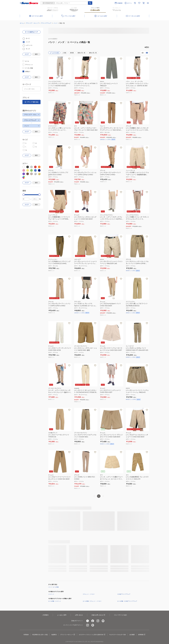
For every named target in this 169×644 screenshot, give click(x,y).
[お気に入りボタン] (69, 59)
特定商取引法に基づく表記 (40, 635)
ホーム (22, 23)
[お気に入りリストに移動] (139, 3)
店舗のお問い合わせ (98, 615)
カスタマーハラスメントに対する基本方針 (92, 635)
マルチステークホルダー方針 (117, 635)
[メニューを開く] (148, 3)
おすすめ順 (54, 53)
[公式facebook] (93, 621)
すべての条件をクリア (31, 32)
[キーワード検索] (90, 3)
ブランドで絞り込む (31, 102)
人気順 (64, 53)
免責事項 (54, 635)
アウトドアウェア (46, 23)
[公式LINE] (93, 625)
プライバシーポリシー (68, 635)
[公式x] (88, 621)
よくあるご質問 (62, 615)
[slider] (24, 195)
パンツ (55, 23)
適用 (36, 54)
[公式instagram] (98, 621)
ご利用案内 (45, 615)
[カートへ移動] (144, 3)
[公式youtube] (103, 621)
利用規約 (26, 635)
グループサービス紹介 (120, 615)
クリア (27, 54)
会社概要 (132, 635)
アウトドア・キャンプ (32, 23)
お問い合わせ (79, 615)
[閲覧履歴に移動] (135, 3)
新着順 (72, 53)
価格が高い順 (93, 53)
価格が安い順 (81, 53)
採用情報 (142, 635)
